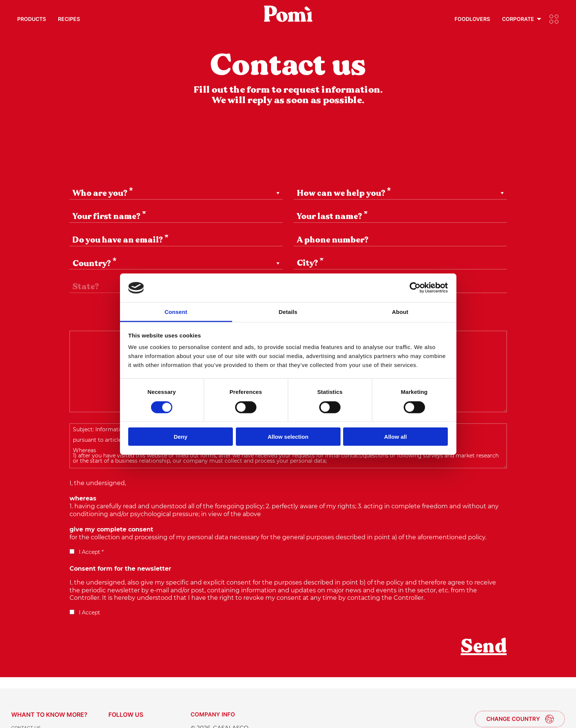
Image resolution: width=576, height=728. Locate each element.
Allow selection (288, 437)
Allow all (396, 437)
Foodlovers (472, 19)
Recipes (69, 19)
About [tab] (400, 312)
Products (32, 19)
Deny (181, 437)
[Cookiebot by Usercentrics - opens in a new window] (415, 288)
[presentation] (126, 651)
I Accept (85, 613)
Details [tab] (288, 312)
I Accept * (87, 552)
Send (484, 646)
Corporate (518, 19)
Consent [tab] (176, 312)
